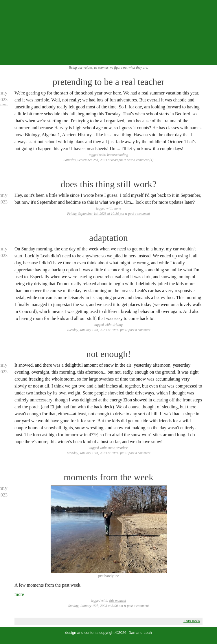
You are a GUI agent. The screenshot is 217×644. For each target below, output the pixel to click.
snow (111, 448)
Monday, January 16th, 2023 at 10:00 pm (96, 453)
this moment (117, 601)
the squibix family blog (109, 32)
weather (122, 448)
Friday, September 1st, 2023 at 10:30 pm (96, 214)
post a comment (138, 160)
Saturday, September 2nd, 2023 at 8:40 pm (93, 160)
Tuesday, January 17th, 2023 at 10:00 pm (96, 330)
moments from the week (108, 477)
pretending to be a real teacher (108, 82)
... (209, 59)
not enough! (108, 354)
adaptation (108, 238)
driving (118, 325)
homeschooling (118, 155)
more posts (192, 621)
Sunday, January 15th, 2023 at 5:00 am (96, 606)
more (19, 594)
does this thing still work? (109, 184)
